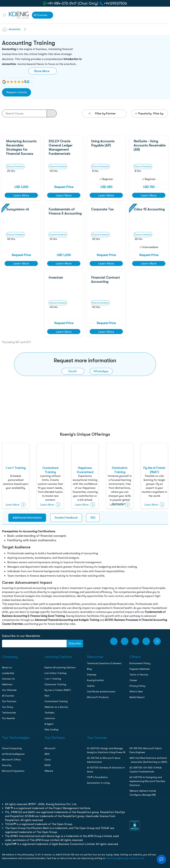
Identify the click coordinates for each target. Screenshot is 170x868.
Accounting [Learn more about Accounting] (15, 29)
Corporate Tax (102, 209)
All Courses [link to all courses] (40, 15)
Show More (42, 71)
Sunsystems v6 (18, 209)
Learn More (21, 195)
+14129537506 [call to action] (115, 3)
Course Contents (15, 166)
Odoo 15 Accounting (149, 209)
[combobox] (24, 31)
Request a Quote (17, 92)
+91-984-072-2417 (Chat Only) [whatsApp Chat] (73, 3)
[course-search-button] (52, 113)
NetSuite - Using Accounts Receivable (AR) (150, 145)
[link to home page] (19, 15)
